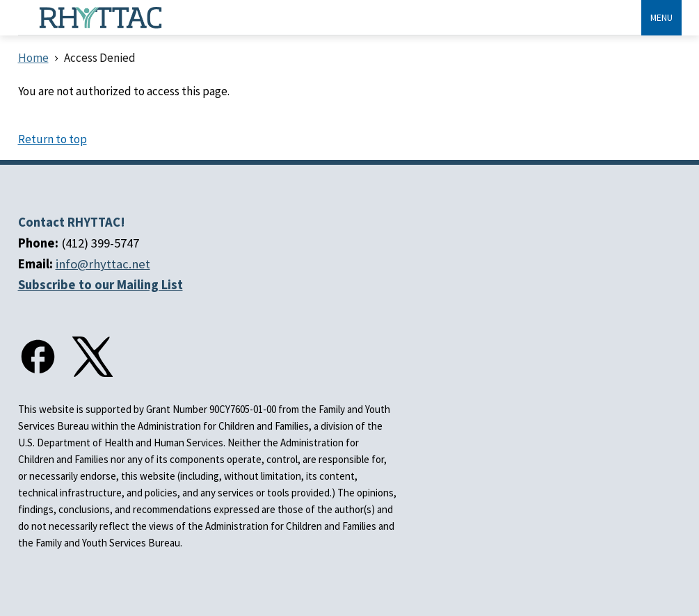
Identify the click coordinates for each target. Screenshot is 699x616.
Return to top (53, 139)
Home (33, 58)
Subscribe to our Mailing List (101, 285)
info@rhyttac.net (103, 264)
